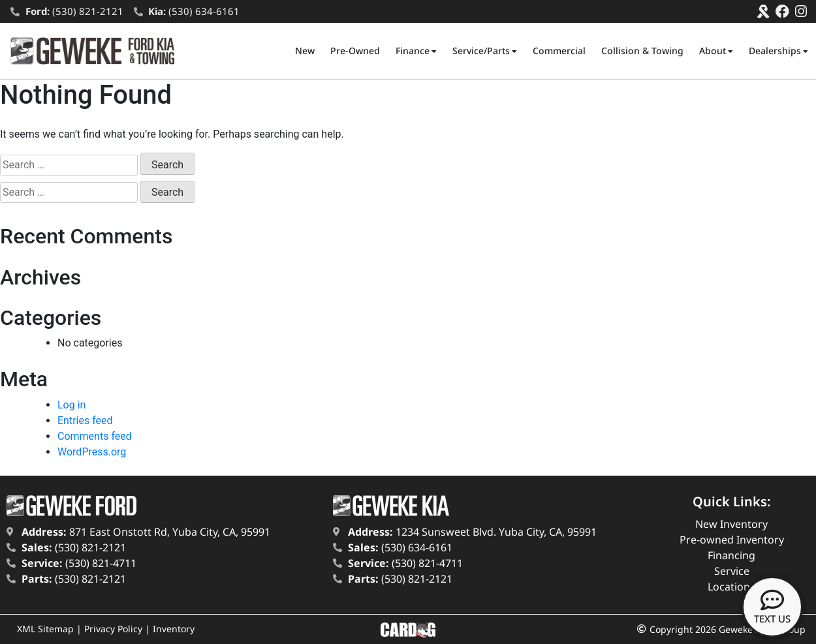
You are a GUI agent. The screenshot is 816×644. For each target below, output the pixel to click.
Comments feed (95, 436)
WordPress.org (92, 452)
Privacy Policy (113, 629)
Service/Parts (485, 51)
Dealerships (778, 51)
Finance (416, 51)
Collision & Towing (642, 51)
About (716, 51)
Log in (71, 405)
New (305, 51)
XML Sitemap (45, 629)
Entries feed (85, 421)
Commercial (559, 51)
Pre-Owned (355, 51)
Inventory (174, 629)
